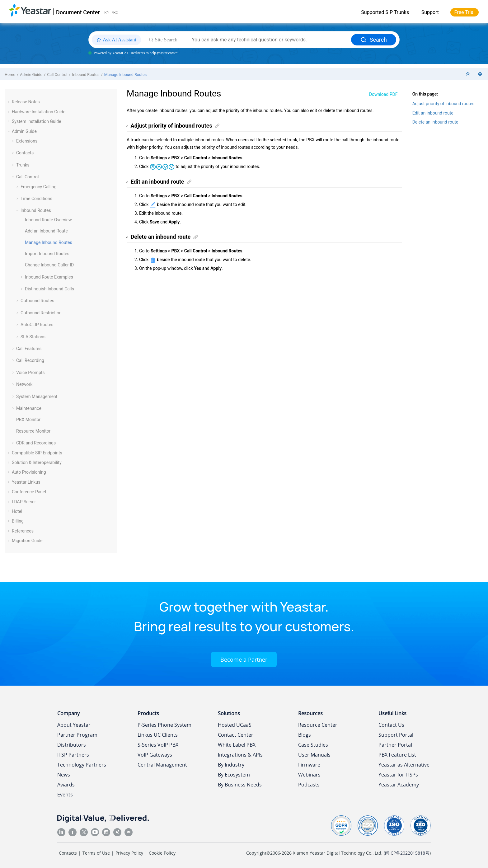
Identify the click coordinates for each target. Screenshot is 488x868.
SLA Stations (33, 337)
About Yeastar (74, 725)
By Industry (231, 765)
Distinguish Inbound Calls (49, 289)
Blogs (305, 735)
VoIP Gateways (155, 755)
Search (374, 40)
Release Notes (26, 102)
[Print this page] (481, 74)
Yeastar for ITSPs (398, 775)
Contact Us (391, 725)
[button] (9, 102)
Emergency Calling (38, 187)
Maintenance (29, 408)
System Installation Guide (36, 121)
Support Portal (396, 735)
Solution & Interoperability (37, 462)
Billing (18, 521)
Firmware (309, 765)
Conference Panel (29, 492)
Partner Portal (395, 745)
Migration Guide (27, 541)
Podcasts (309, 785)
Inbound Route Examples (49, 277)
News (64, 775)
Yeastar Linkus (26, 482)
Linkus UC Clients (158, 735)
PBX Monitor (28, 420)
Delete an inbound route (435, 122)
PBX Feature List (397, 755)
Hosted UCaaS (235, 725)
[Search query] (269, 40)
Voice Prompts (30, 373)
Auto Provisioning (29, 472)
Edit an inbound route (433, 113)
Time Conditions (36, 199)
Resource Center (318, 725)
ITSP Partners (73, 755)
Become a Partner (244, 659)
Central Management (162, 765)
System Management (37, 396)
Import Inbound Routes (47, 254)
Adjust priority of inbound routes (443, 104)
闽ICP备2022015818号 (407, 853)
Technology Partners (82, 765)
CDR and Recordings (36, 443)
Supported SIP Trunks (385, 12)
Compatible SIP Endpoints (37, 453)
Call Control (57, 75)
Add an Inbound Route (46, 231)
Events (65, 795)
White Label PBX (237, 745)
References (23, 531)
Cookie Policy (162, 853)
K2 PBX (111, 13)
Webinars (309, 775)
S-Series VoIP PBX (158, 745)
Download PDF (383, 94)
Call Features (29, 349)
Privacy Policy (129, 853)
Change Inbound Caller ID (49, 265)
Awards (66, 785)
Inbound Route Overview (48, 220)
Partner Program (77, 735)
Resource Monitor (33, 431)
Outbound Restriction (41, 313)
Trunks (23, 165)
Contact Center (236, 735)
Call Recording (30, 360)
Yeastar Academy (399, 785)
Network (24, 384)
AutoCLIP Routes (37, 325)
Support (430, 12)
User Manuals (314, 755)
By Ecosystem (234, 775)
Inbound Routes (86, 75)
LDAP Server (24, 502)
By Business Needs (240, 785)
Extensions (27, 141)
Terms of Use (96, 853)
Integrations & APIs (240, 755)
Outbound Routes (37, 301)
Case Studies (313, 745)
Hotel (17, 511)
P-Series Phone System (164, 725)
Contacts (25, 153)
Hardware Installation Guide (39, 112)
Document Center (78, 12)
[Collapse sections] (468, 74)
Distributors (72, 745)
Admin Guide (31, 75)
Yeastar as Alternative (404, 765)
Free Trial (465, 12)
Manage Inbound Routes (125, 75)
